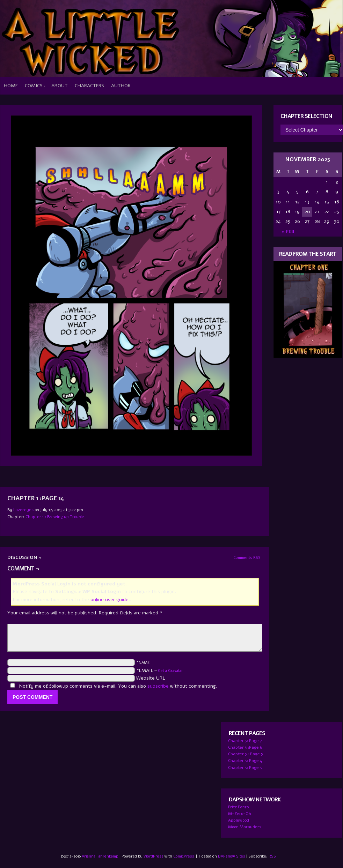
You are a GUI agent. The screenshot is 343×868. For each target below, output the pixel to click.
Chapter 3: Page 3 (245, 768)
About (60, 86)
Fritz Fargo (238, 807)
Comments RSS (247, 558)
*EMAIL (160, 670)
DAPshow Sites (232, 856)
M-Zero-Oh (240, 814)
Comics (35, 86)
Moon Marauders (245, 827)
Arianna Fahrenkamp (100, 856)
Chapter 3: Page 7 (245, 741)
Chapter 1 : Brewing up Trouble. (56, 517)
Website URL (151, 678)
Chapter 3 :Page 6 (245, 747)
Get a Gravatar (170, 671)
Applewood (239, 820)
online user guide (110, 600)
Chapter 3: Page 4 (245, 761)
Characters (89, 86)
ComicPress (184, 856)
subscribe (158, 686)
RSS (272, 856)
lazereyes (23, 510)
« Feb (288, 231)
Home (11, 86)
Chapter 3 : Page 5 (245, 754)
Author (121, 86)
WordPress (154, 856)
